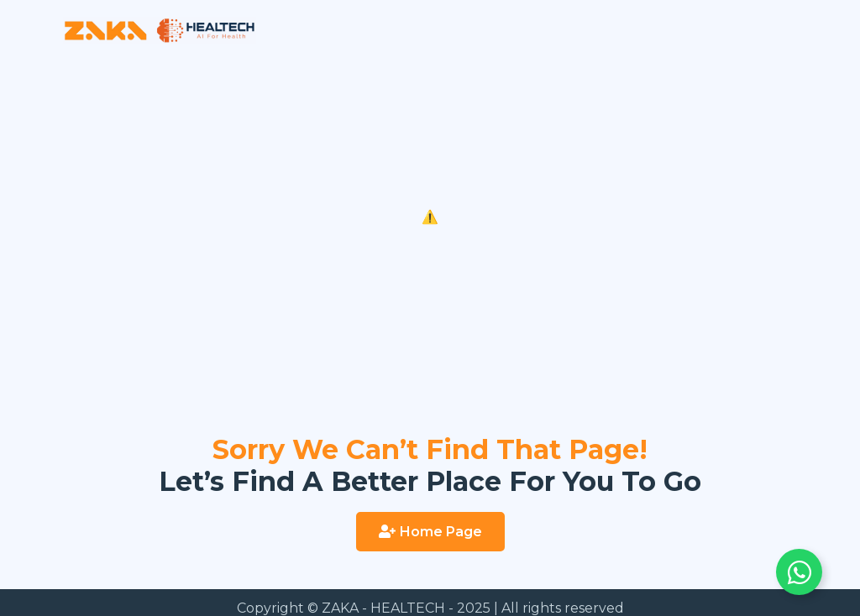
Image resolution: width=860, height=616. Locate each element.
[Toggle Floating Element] (799, 572)
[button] (430, 532)
